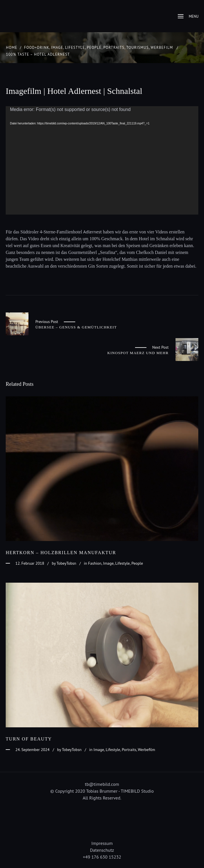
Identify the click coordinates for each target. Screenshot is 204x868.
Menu (188, 16)
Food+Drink (37, 48)
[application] (102, 160)
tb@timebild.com (102, 784)
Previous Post (47, 322)
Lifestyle (75, 48)
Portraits (114, 48)
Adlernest (92, 232)
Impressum (102, 843)
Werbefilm (162, 48)
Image (57, 48)
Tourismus (137, 48)
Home (12, 48)
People (94, 48)
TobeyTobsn (67, 563)
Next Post (160, 347)
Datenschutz (102, 850)
